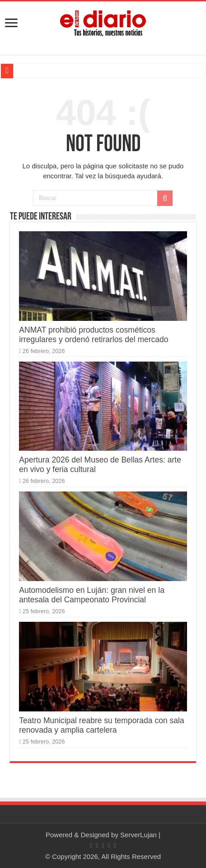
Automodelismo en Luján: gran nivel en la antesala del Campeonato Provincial (92, 595)
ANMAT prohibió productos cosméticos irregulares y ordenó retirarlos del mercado (94, 335)
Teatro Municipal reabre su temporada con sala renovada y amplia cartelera (101, 725)
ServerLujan (138, 835)
